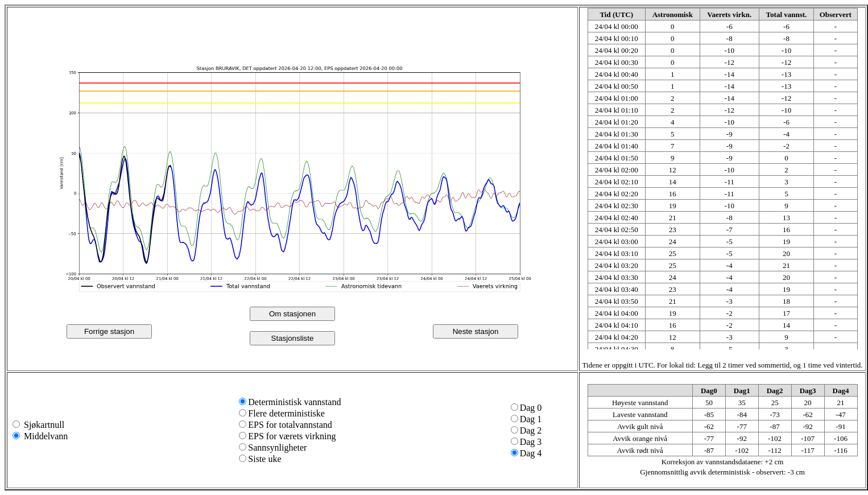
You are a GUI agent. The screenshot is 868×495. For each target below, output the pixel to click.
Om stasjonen (292, 314)
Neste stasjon (476, 331)
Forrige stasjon (109, 331)
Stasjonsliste (293, 338)
